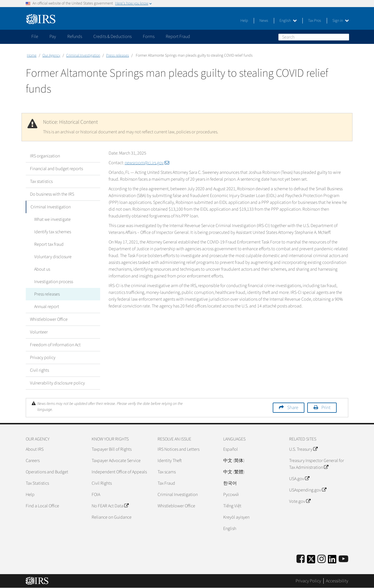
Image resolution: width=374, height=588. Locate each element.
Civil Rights (102, 483)
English (288, 21)
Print (326, 408)
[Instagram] (322, 559)
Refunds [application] (75, 37)
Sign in (341, 21)
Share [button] (293, 408)
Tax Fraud (166, 483)
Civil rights (39, 370)
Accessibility (337, 581)
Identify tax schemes (53, 232)
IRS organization (45, 156)
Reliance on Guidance (112, 517)
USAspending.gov (308, 490)
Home (32, 55)
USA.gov (299, 479)
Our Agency (51, 55)
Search (345, 37)
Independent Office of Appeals (119, 472)
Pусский (231, 495)
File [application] (35, 37)
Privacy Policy (308, 581)
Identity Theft (170, 461)
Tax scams (167, 472)
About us (42, 269)
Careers (33, 461)
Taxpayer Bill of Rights (112, 449)
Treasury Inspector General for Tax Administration (317, 464)
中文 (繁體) (234, 472)
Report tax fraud (49, 244)
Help (244, 21)
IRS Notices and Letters (179, 449)
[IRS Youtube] (343, 559)
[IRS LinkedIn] (332, 561)
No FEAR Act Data (110, 506)
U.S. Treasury (303, 449)
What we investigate (52, 219)
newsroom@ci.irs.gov (147, 163)
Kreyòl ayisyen (236, 517)
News (264, 21)
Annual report (47, 307)
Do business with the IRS (52, 194)
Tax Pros (315, 21)
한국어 (230, 483)
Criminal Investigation (83, 55)
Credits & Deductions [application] (112, 37)
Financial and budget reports (56, 169)
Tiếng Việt (232, 506)
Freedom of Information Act (55, 345)
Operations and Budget (47, 472)
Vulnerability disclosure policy (57, 383)
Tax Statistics (37, 483)
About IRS (35, 449)
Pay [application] (53, 37)
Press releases (118, 55)
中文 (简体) (234, 461)
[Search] (314, 37)
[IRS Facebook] (301, 559)
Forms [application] (149, 37)
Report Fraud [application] (178, 37)
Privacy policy (43, 358)
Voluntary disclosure (53, 257)
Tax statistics (41, 181)
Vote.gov (300, 501)
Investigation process (54, 282)
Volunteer (39, 332)
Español (231, 449)
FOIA (96, 495)
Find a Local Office (42, 506)
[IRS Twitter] (311, 561)
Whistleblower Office (49, 319)
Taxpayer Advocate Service (116, 461)
